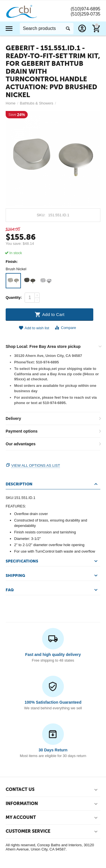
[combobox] (47, 29)
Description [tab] (52, 484)
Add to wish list (34, 328)
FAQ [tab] (52, 590)
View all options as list (36, 465)
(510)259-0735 (86, 14)
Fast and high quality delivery (53, 655)
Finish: (12, 262)
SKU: (41, 215)
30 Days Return (53, 750)
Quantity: (14, 297)
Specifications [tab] (52, 561)
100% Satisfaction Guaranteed (53, 702)
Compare (65, 328)
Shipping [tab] (52, 575)
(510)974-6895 (86, 9)
